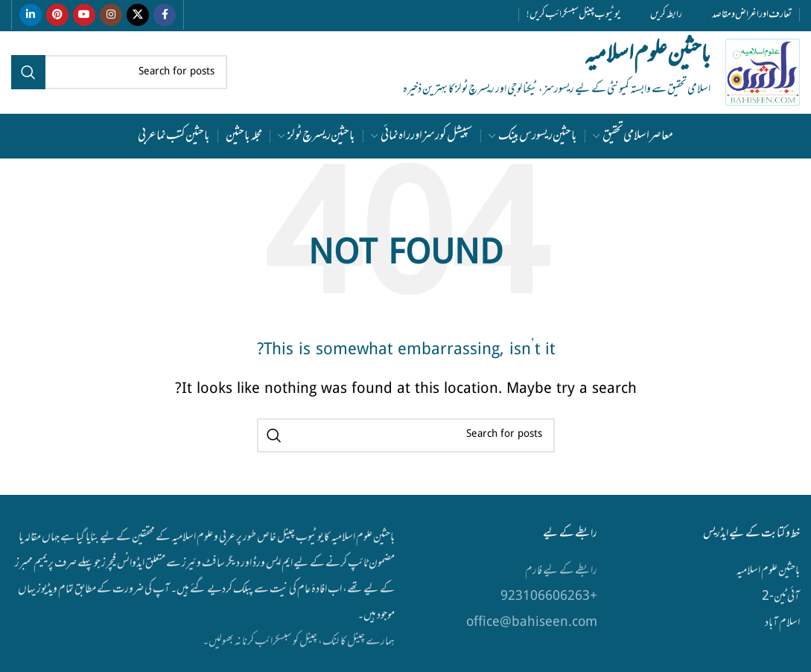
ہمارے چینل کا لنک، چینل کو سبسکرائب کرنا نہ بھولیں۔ (299, 641)
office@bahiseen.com (532, 623)
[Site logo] (763, 73)
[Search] (119, 72)
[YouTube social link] (84, 15)
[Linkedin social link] (31, 15)
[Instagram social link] (111, 15)
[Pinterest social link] (57, 15)
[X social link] (138, 15)
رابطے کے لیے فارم (561, 571)
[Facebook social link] (165, 15)
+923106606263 (549, 597)
